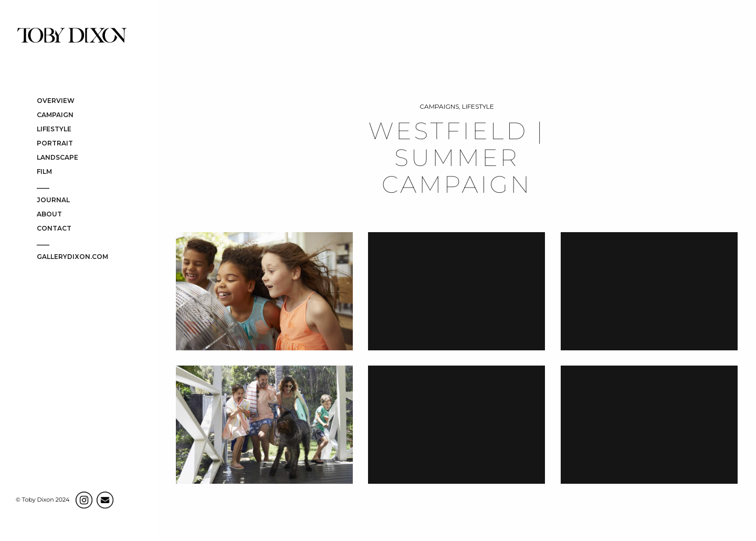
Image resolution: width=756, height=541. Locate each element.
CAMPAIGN (55, 115)
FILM (44, 172)
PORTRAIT (55, 144)
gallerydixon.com (72, 257)
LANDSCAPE (57, 158)
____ (43, 186)
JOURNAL (53, 200)
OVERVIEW (56, 101)
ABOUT (49, 215)
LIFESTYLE (54, 129)
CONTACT (54, 229)
